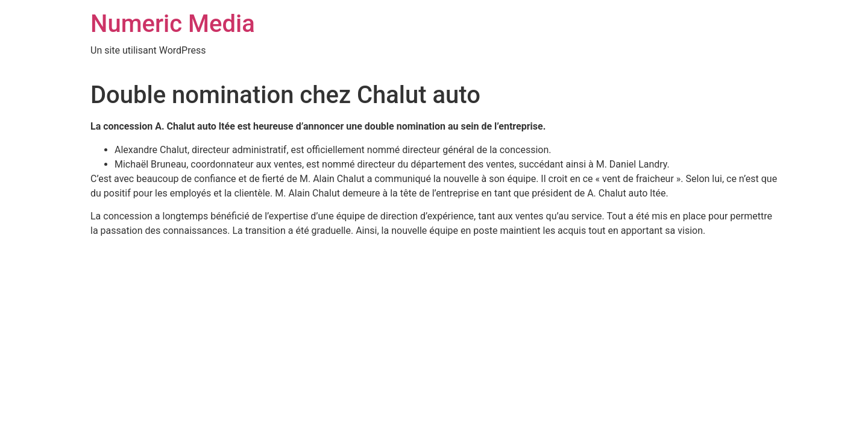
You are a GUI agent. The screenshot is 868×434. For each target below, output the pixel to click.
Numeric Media (173, 24)
